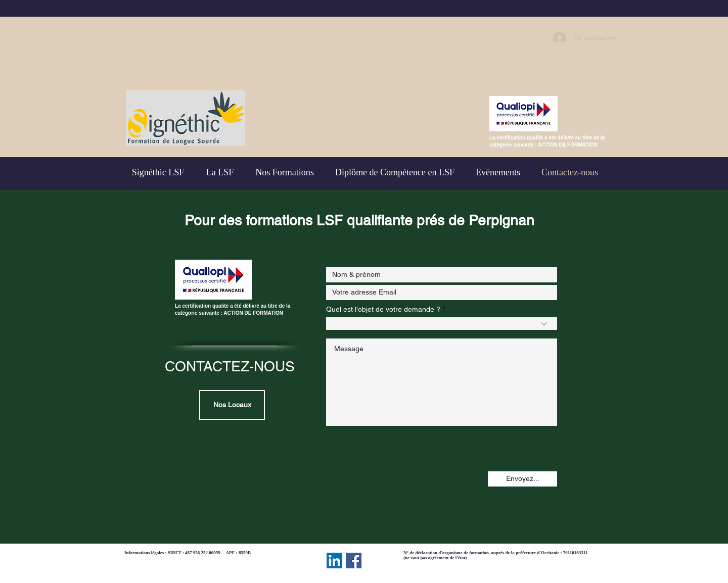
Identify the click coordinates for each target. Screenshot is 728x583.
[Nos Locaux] (232, 405)
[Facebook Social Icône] (354, 561)
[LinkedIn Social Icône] (334, 561)
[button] (395, 172)
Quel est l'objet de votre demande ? (383, 309)
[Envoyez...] (522, 479)
